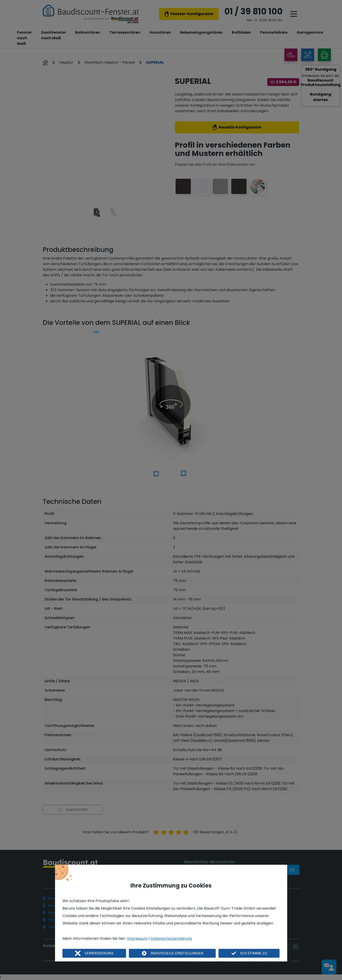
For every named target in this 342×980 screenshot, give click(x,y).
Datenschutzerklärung (171, 939)
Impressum (137, 939)
